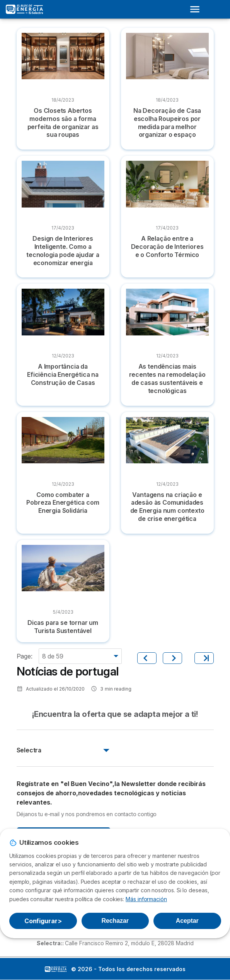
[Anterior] (147, 658)
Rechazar (115, 921)
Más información (146, 899)
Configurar (43, 921)
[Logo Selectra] (24, 9)
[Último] (204, 658)
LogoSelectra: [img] (56, 969)
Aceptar (187, 921)
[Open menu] (197, 9)
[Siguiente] (172, 658)
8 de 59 (53, 656)
